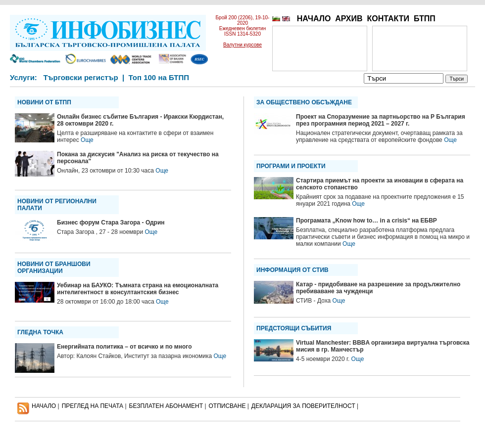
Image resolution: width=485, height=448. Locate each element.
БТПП (425, 19)
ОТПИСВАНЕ (227, 406)
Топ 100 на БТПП (159, 77)
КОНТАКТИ (388, 19)
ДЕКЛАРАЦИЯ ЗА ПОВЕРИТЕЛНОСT (303, 406)
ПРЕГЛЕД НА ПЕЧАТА (93, 406)
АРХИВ (349, 19)
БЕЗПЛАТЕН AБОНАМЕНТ (166, 406)
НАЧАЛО (314, 19)
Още (87, 140)
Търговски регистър (80, 77)
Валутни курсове (242, 45)
